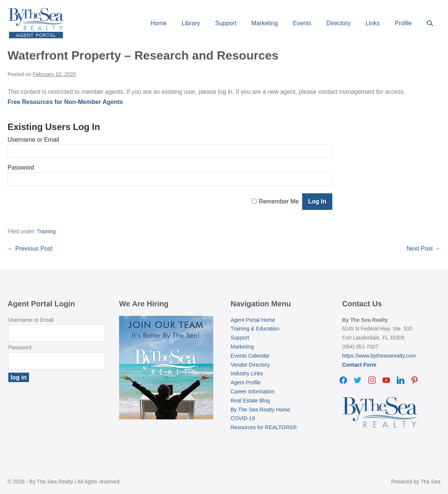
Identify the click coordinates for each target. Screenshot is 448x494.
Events (302, 23)
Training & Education (255, 329)
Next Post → (424, 249)
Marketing (265, 23)
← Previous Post (30, 249)
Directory (338, 23)
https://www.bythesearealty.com (379, 356)
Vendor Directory (250, 365)
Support (226, 23)
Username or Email (33, 140)
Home (158, 23)
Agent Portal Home (253, 320)
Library (191, 23)
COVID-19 (243, 418)
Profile (403, 23)
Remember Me (279, 201)
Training (46, 231)
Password (21, 167)
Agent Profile (246, 382)
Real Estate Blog (250, 401)
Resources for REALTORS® (264, 427)
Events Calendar (250, 356)
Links (372, 23)
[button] (430, 23)
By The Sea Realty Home (260, 410)
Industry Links (247, 373)
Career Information (253, 392)
